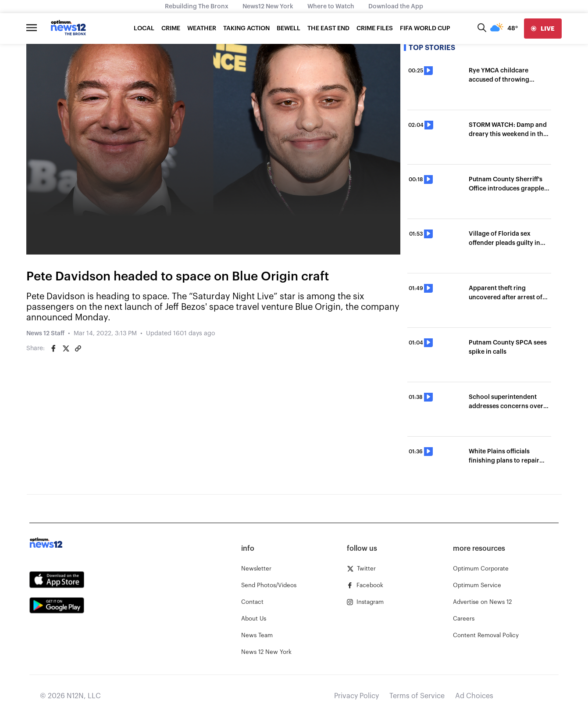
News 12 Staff (45, 334)
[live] (543, 29)
